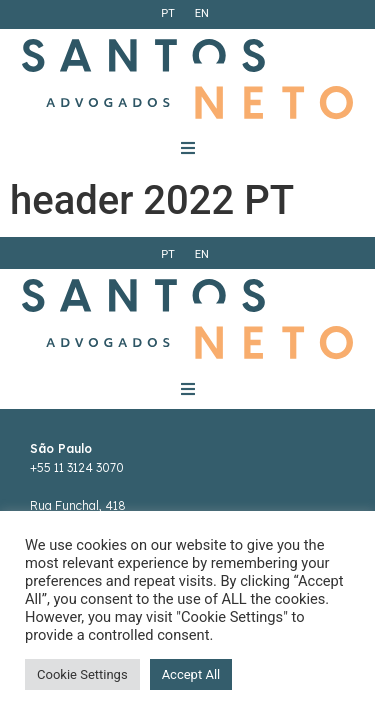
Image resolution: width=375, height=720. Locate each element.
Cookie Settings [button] (82, 674)
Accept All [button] (191, 674)
